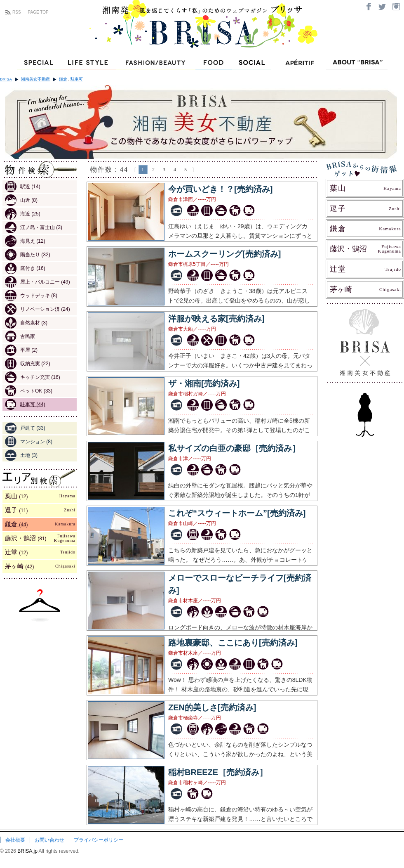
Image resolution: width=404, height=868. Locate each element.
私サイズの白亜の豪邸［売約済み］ (234, 448)
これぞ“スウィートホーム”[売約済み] (237, 513)
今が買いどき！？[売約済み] (220, 189)
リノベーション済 (38, 309)
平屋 (21, 350)
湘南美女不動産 (35, 79)
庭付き (25, 268)
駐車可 (77, 79)
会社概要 (15, 840)
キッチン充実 (33, 377)
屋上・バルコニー (38, 282)
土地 (21, 455)
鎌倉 (63, 79)
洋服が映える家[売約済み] (216, 319)
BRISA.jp (28, 851)
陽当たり (28, 255)
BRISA (6, 79)
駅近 (23, 187)
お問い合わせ (49, 840)
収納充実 (28, 364)
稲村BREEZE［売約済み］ (218, 772)
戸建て (25, 428)
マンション (29, 442)
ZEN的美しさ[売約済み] (212, 707)
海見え (25, 241)
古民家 (20, 336)
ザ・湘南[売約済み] (204, 383)
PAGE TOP (38, 12)
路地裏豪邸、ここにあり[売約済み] (233, 643)
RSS (17, 12)
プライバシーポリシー (99, 840)
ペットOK (29, 391)
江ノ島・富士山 (34, 227)
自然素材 (26, 323)
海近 (23, 214)
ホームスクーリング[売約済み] (224, 254)
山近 (21, 200)
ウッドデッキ (31, 296)
